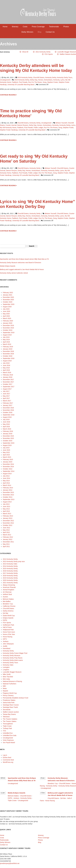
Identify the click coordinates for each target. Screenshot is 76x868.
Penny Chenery (8, 695)
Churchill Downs (39, 77)
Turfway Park (7, 728)
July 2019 (6, 337)
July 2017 (6, 391)
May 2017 (6, 396)
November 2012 (8, 523)
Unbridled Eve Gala (10, 735)
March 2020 (7, 318)
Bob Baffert (7, 601)
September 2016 (9, 415)
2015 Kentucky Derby (10, 569)
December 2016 (8, 408)
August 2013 (7, 502)
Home (5, 27)
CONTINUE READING (8, 95)
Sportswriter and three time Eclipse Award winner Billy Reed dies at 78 (24, 259)
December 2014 (8, 464)
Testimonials (54, 27)
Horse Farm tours (9, 632)
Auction (5, 597)
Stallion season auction (68, 54)
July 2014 (6, 476)
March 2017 (7, 401)
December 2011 (8, 542)
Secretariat (7, 710)
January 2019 (8, 349)
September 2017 (9, 387)
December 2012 (8, 521)
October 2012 (8, 525)
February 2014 (8, 488)
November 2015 (8, 438)
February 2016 (8, 431)
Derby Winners (27, 32)
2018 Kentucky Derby (10, 576)
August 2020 (7, 307)
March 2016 (7, 429)
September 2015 (9, 443)
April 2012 (6, 532)
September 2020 (9, 304)
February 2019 (8, 347)
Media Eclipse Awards (8, 266)
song (45, 82)
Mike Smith (7, 674)
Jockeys (6, 641)
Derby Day (34, 80)
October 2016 (8, 412)
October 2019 (8, 330)
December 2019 (8, 325)
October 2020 (8, 302)
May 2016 (6, 424)
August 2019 (7, 335)
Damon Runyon (23, 125)
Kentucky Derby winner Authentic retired (14, 273)
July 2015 (6, 448)
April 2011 (6, 546)
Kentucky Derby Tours (65, 77)
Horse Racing (8, 637)
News (5, 688)
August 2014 (7, 474)
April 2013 (6, 511)
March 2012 (7, 535)
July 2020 (6, 309)
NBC (4, 686)
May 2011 (6, 544)
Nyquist (5, 691)
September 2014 (9, 471)
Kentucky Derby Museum (11, 656)
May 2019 (6, 340)
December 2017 (8, 380)
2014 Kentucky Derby (10, 566)
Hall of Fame (7, 627)
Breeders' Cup (8, 604)
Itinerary (15, 27)
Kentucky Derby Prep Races (13, 658)
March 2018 (7, 372)
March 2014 (7, 485)
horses (41, 80)
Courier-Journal (11, 125)
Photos (66, 27)
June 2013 (6, 506)
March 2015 (7, 457)
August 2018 (7, 361)
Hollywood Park (8, 630)
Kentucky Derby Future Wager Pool (15, 653)
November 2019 (8, 328)
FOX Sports (49, 54)
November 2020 (8, 300)
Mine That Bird (8, 677)
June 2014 (6, 478)
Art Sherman (7, 592)
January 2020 (8, 323)
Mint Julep (6, 679)
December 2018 (8, 351)
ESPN (5, 620)
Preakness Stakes (9, 700)
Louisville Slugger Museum (67, 52)
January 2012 (8, 539)
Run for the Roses (35, 82)
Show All (25, 52)
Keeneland (7, 648)
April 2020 (6, 316)
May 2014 (6, 481)
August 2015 (7, 445)
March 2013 (7, 514)
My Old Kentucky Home (8, 128)
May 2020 (6, 314)
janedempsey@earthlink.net (10, 863)
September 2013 (9, 499)
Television (6, 717)
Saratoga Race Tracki (10, 707)
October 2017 (8, 384)
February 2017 (8, 403)
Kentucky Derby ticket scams (13, 660)
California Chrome (9, 606)
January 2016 (8, 434)
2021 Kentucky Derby (43, 52)
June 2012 (6, 528)
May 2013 (6, 509)
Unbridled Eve (8, 733)
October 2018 (8, 356)
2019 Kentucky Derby (25, 77)
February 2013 (8, 516)
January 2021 (8, 295)
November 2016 (8, 410)
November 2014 (8, 467)
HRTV (5, 639)
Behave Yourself (61, 123)
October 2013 (8, 497)
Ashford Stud (7, 594)
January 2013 (8, 518)
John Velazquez (8, 644)
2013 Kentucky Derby (10, 559)
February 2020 (8, 321)
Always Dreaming (9, 585)
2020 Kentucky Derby (10, 580)
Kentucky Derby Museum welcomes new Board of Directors (21, 263)
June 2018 (6, 365)
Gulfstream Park (8, 625)
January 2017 (8, 405)
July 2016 (6, 420)
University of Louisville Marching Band (21, 85)
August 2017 (7, 389)
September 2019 (9, 333)
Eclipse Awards (8, 618)
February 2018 (8, 375)
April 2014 (6, 483)
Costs (25, 27)
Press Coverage (38, 27)
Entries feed (7, 757)
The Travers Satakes (10, 719)
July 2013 (6, 504)
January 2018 (8, 377)
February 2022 (8, 293)
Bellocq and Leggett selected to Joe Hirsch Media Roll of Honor (22, 269)
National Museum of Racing (12, 681)
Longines (6, 670)
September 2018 (9, 358)
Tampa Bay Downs (9, 714)
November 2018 (8, 354)
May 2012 (6, 530)
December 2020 (8, 297)
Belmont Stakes (8, 599)
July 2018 (6, 363)
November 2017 (8, 382)
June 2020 (6, 311)
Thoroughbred (8, 724)
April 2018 (6, 370)
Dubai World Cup (9, 616)
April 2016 (6, 427)
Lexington (6, 667)
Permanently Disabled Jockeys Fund (15, 698)
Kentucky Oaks (8, 665)
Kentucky (56, 80)
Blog (39, 32)
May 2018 (6, 368)
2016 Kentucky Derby (10, 571)
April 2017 (6, 398)
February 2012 (8, 537)
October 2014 (8, 469)
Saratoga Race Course (11, 705)
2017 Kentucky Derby (10, 573)
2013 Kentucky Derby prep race (14, 561)
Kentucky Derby (51, 77)
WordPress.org (8, 762)
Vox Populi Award (9, 742)
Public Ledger (38, 128)
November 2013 (8, 495)
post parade (23, 82)
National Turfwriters (10, 684)
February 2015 (8, 459)
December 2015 (8, 436)
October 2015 (8, 441)
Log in (5, 755)
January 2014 (8, 490)
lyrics (62, 80)
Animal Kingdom (8, 590)
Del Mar (6, 613)
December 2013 (8, 492)
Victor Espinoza (8, 740)
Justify (5, 646)
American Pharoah (9, 587)
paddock (15, 82)
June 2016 (6, 422)
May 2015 (6, 452)
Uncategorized (5, 80)
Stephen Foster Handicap (9, 130)
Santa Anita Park (9, 703)
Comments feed (8, 760)
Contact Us (50, 32)
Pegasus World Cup (10, 693)
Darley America (8, 611)
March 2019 (7, 344)
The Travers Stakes (10, 721)
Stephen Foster (53, 82)
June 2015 (6, 450)
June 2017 (6, 394)
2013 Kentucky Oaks (10, 564)
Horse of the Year (9, 634)
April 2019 (6, 342)
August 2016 (7, 417)
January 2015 (8, 462)
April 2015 (6, 455)
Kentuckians (48, 80)
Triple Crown (7, 726)
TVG (4, 731)
